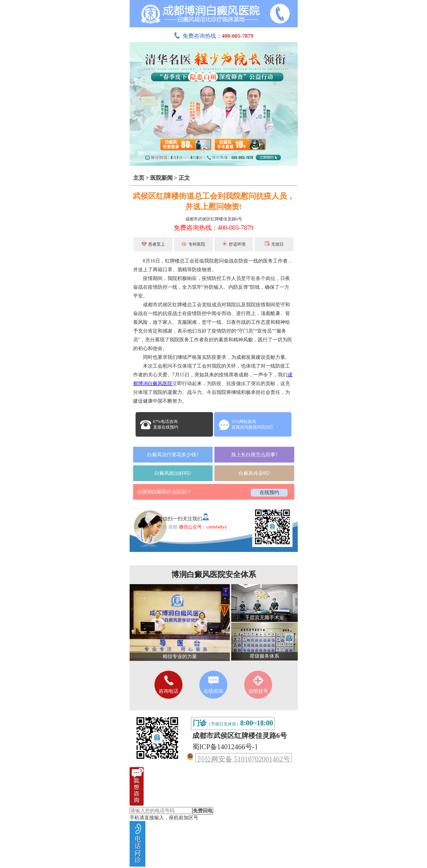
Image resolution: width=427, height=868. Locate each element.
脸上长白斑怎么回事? (254, 455)
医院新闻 (161, 178)
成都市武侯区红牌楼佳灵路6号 (214, 219)
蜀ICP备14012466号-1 (225, 747)
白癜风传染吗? (254, 473)
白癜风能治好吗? (173, 473)
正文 (184, 178)
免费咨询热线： (214, 36)
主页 (139, 178)
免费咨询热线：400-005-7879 (214, 228)
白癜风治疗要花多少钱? (173, 455)
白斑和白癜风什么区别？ (164, 492)
